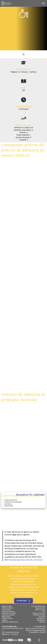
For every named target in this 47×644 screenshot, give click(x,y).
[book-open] (24, 81)
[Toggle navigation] (44, 3)
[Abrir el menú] (24, 54)
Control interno (7, 619)
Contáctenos (41, 619)
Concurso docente (8, 615)
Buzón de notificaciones (10, 622)
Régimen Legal (7, 606)
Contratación (6, 610)
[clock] (24, 100)
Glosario (42, 622)
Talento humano (7, 608)
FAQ (44, 612)
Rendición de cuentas (9, 613)
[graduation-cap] (24, 63)
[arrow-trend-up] (24, 118)
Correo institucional (38, 606)
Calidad (4, 620)
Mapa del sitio (40, 608)
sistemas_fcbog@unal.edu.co (36, 630)
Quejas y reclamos (39, 613)
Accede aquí (24, 601)
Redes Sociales (40, 610)
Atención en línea (39, 615)
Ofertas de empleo (8, 612)
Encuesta (42, 617)
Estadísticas (41, 620)
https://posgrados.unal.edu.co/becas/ (25, 560)
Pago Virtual (6, 617)
